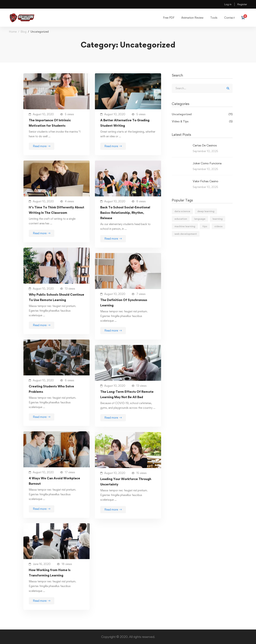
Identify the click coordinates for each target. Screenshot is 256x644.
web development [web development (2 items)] (186, 234)
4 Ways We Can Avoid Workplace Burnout (54, 481)
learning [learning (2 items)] (218, 219)
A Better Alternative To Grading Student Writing (125, 123)
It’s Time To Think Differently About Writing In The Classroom (56, 210)
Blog (24, 32)
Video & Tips (202, 121)
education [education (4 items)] (181, 219)
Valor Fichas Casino (205, 181)
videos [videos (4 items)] (218, 226)
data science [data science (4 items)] (182, 211)
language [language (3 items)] (200, 219)
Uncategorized (202, 114)
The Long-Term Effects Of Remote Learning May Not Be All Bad (127, 394)
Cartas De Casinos (205, 145)
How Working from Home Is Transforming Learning (50, 573)
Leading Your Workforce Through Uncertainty (126, 482)
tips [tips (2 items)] (205, 226)
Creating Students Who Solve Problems (51, 389)
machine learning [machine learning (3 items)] (185, 226)
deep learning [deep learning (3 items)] (206, 211)
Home (13, 32)
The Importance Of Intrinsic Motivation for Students (50, 123)
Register (242, 4)
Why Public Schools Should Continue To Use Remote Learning (56, 297)
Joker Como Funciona (207, 163)
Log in (228, 4)
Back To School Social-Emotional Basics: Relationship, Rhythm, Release (125, 213)
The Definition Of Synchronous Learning (124, 303)
